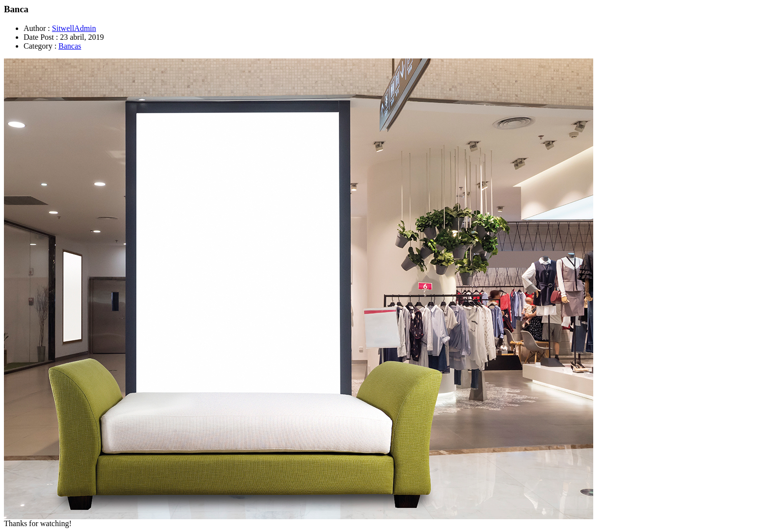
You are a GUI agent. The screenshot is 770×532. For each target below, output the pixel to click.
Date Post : (41, 37)
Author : (37, 28)
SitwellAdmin (74, 28)
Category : (40, 46)
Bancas (70, 46)
